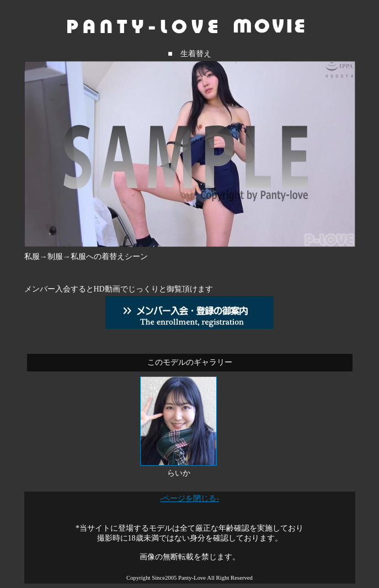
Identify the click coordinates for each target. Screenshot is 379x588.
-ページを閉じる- (189, 498)
